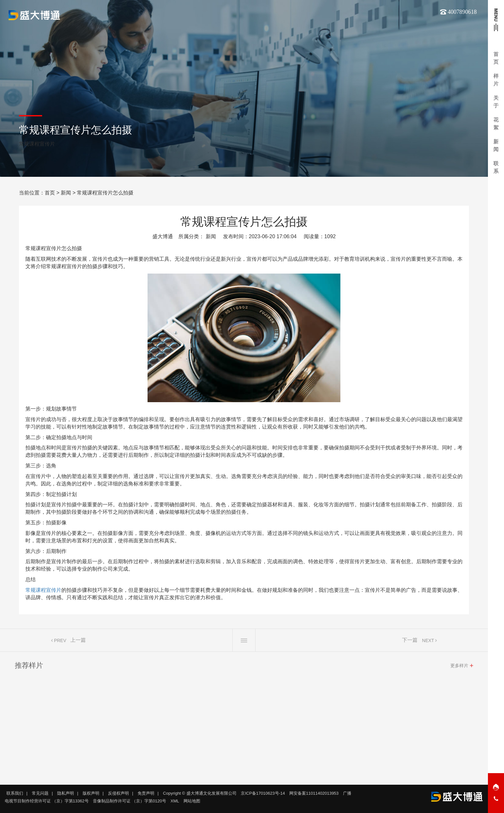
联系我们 (15, 793)
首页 (50, 193)
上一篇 (78, 642)
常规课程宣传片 (43, 590)
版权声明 (91, 793)
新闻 (66, 193)
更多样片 (459, 667)
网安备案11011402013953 (314, 793)
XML (175, 801)
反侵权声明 (118, 793)
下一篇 (410, 642)
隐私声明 (66, 793)
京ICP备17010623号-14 (263, 793)
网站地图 (192, 801)
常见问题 (40, 793)
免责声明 (146, 793)
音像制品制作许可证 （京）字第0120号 (130, 801)
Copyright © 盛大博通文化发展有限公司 (200, 793)
